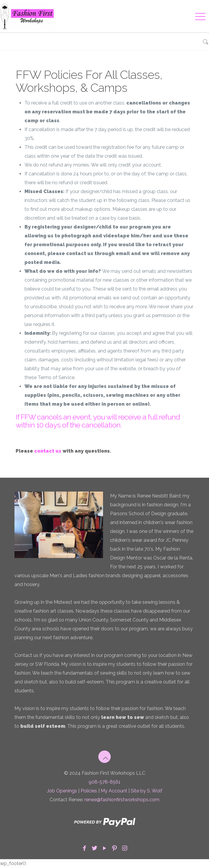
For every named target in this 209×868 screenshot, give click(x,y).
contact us (48, 451)
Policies (89, 791)
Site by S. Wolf (147, 791)
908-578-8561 (105, 782)
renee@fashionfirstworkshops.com (122, 800)
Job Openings (62, 791)
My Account (114, 791)
